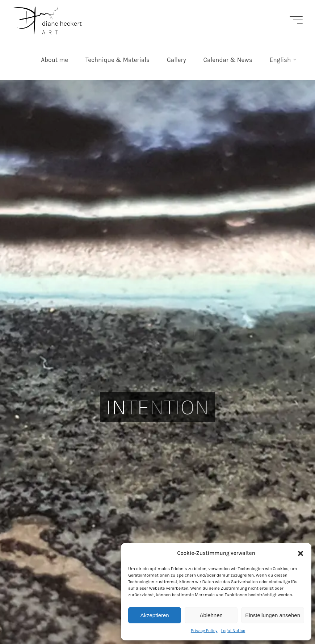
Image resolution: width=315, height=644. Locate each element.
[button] (301, 553)
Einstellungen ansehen (273, 615)
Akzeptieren (154, 615)
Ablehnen (211, 615)
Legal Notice (233, 631)
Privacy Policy (204, 631)
